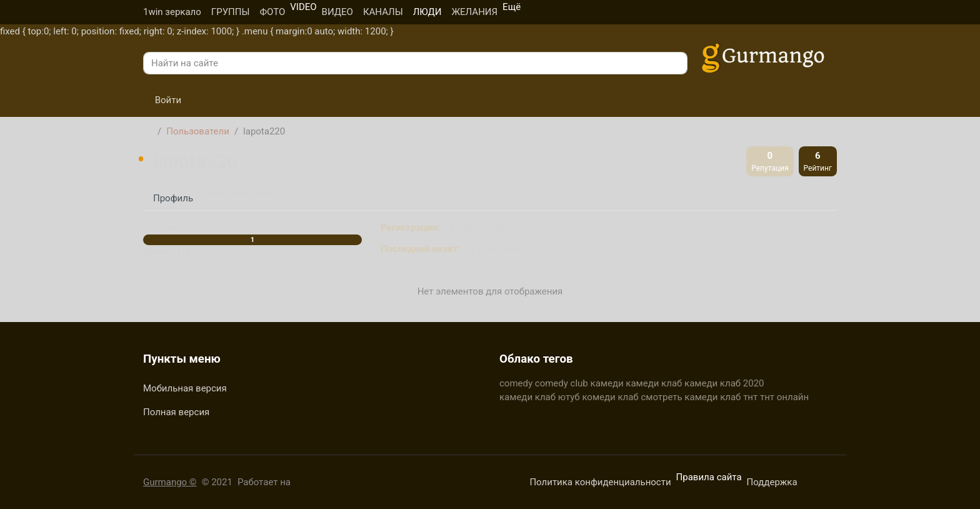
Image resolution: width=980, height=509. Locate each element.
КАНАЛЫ (383, 12)
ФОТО (272, 12)
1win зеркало (172, 12)
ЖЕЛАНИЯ (474, 12)
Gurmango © (170, 482)
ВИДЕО (337, 12)
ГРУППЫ (231, 12)
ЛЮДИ (427, 12)
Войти (162, 100)
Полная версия (176, 412)
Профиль (173, 198)
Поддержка (772, 482)
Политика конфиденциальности (600, 482)
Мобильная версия (185, 388)
